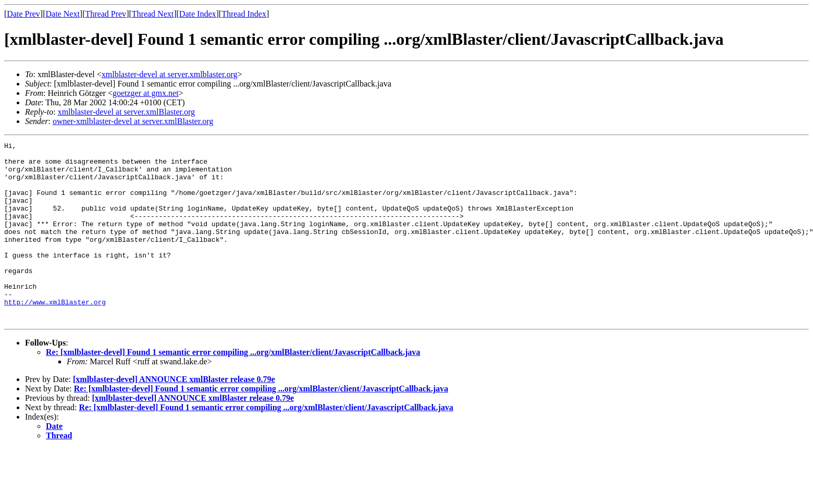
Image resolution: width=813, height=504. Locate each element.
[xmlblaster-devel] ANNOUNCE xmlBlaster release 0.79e (174, 415)
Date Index (198, 14)
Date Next (63, 14)
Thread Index (244, 14)
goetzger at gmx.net (146, 93)
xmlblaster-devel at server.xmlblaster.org (170, 74)
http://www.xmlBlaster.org (55, 335)
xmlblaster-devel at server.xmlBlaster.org (126, 112)
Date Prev (23, 14)
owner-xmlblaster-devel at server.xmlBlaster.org (133, 121)
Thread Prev (106, 14)
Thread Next (153, 14)
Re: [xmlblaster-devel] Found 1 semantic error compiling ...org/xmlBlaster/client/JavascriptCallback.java (233, 388)
